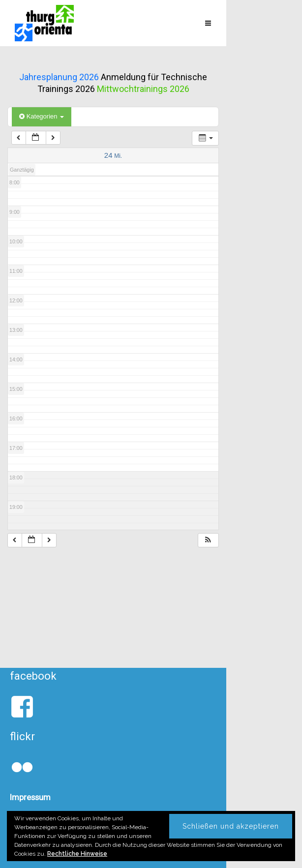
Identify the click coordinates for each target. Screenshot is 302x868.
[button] (208, 540)
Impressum (30, 797)
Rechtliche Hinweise (77, 854)
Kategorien (42, 116)
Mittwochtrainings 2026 (143, 89)
